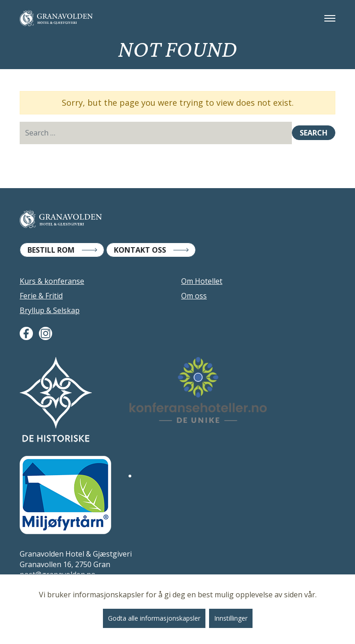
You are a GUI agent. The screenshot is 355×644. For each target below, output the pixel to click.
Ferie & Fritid (41, 296)
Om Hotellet (202, 281)
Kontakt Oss (140, 250)
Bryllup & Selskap (50, 310)
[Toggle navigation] (330, 18)
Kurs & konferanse (52, 281)
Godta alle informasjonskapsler (154, 618)
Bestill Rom (51, 250)
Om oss (194, 296)
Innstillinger (231, 618)
